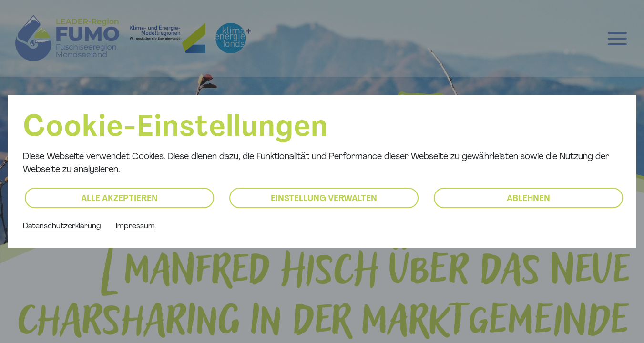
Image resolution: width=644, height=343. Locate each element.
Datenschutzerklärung (62, 226)
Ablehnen (528, 199)
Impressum (135, 226)
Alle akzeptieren (119, 199)
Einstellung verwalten (324, 199)
